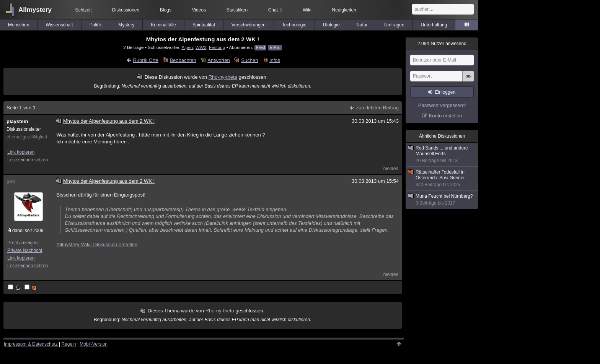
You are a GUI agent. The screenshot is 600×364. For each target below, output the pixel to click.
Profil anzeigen (22, 243)
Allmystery (35, 10)
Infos (275, 60)
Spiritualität (204, 25)
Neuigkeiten (344, 10)
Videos (199, 10)
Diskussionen (126, 10)
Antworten (219, 60)
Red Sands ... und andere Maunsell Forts (442, 154)
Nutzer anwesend (442, 44)
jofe (11, 181)
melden (391, 169)
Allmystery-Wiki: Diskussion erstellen (97, 245)
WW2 (201, 47)
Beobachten (183, 60)
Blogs (166, 10)
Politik (96, 25)
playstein (17, 121)
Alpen (187, 47)
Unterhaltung (434, 25)
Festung (217, 47)
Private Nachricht (25, 250)
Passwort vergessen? (442, 105)
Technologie (294, 25)
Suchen (249, 60)
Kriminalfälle (163, 25)
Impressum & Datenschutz (31, 344)
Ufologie (331, 25)
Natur (362, 25)
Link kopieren (21, 152)
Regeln (69, 344)
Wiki (307, 10)
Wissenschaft (59, 25)
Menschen (19, 25)
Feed (260, 48)
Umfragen (394, 25)
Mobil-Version (94, 344)
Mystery (126, 25)
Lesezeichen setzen (28, 160)
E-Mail (275, 48)
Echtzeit (84, 10)
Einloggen (445, 92)
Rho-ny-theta (223, 77)
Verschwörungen (249, 25)
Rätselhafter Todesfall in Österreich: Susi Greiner (442, 179)
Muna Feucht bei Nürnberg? (442, 200)
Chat (275, 10)
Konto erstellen (446, 116)
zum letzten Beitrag (377, 108)
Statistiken (237, 10)
